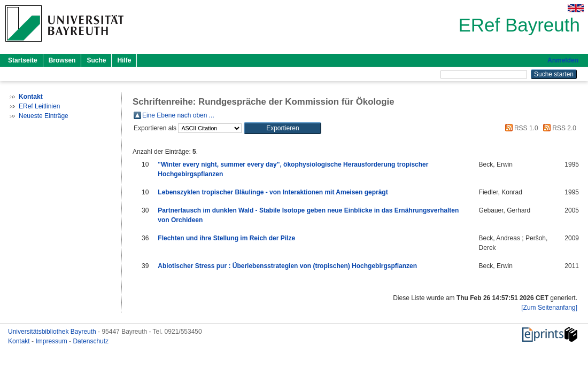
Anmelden (563, 60)
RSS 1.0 (520, 128)
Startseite (23, 60)
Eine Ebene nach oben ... (178, 115)
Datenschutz (91, 341)
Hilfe (124, 60)
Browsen (62, 60)
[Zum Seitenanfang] (549, 308)
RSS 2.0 (558, 128)
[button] (283, 128)
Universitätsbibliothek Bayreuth (53, 332)
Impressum (52, 341)
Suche (96, 60)
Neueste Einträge (44, 116)
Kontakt (20, 341)
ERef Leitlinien (39, 106)
